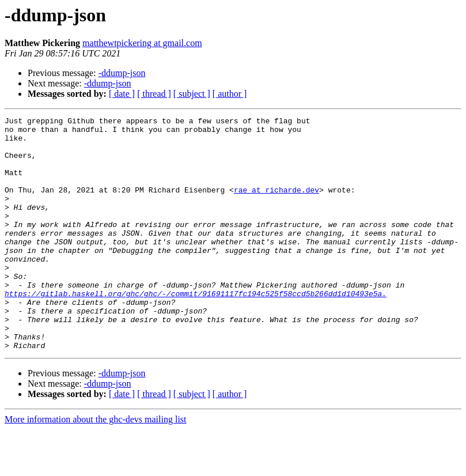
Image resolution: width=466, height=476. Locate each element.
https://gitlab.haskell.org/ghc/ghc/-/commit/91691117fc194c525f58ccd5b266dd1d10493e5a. (196, 330)
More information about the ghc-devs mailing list (96, 466)
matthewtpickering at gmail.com (142, 43)
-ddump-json (122, 73)
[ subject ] (192, 94)
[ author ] (230, 94)
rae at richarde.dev (276, 205)
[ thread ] (154, 94)
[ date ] (122, 94)
